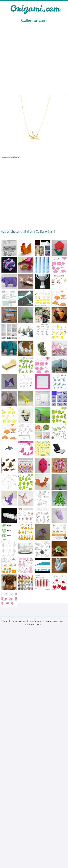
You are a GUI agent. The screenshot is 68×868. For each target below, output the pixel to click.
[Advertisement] (33, 58)
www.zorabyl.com (10, 157)
